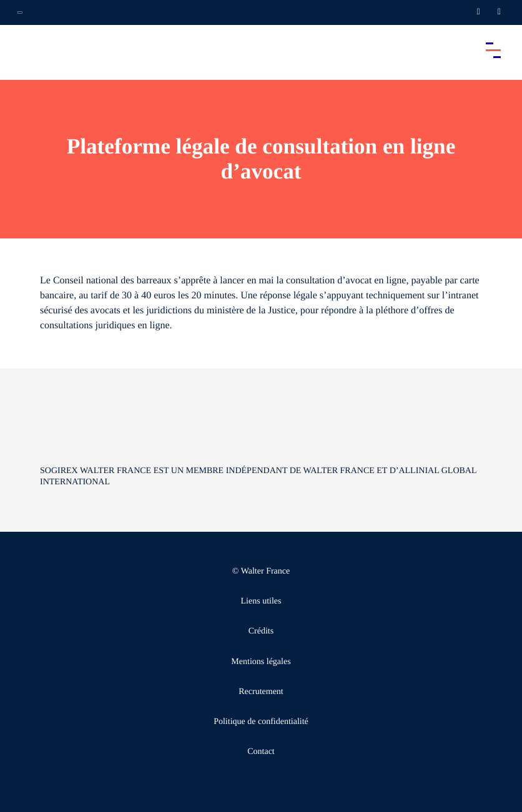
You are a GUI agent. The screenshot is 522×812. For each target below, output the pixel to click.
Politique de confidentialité (261, 722)
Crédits (261, 631)
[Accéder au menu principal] (493, 50)
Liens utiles (261, 601)
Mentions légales (261, 662)
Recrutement (261, 692)
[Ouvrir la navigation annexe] (20, 12)
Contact (261, 752)
